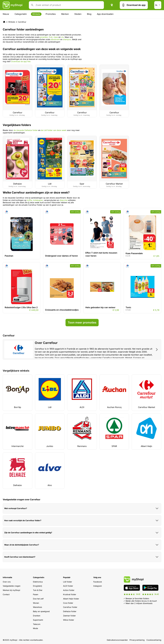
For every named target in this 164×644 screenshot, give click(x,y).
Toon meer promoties (82, 323)
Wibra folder (69, 620)
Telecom (37, 624)
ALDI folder (68, 586)
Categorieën (21, 14)
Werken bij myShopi (11, 590)
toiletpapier (38, 200)
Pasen (36, 594)
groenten (44, 37)
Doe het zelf (38, 599)
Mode (35, 628)
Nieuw (6, 14)
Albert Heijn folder (71, 599)
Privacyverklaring (137, 640)
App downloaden (105, 14)
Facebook (98, 582)
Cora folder (68, 603)
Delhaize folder (70, 611)
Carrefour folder (70, 607)
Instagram (98, 586)
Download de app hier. (21, 61)
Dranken (37, 616)
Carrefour (22, 22)
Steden (78, 14)
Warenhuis (37, 607)
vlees (56, 37)
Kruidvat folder (70, 594)
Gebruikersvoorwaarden (117, 640)
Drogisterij (37, 586)
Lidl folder (68, 582)
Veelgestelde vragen (12, 586)
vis (62, 37)
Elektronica (38, 582)
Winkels (36, 14)
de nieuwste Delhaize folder (26, 130)
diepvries (64, 200)
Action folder (69, 590)
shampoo (67, 39)
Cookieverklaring (154, 640)
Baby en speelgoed (41, 611)
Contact (6, 594)
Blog (89, 14)
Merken (65, 14)
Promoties (51, 14)
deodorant (56, 39)
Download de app (134, 5)
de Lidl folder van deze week (54, 130)
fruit (51, 37)
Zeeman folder (69, 616)
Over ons (7, 582)
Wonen (36, 603)
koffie (29, 200)
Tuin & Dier (38, 590)
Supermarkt (38, 620)
